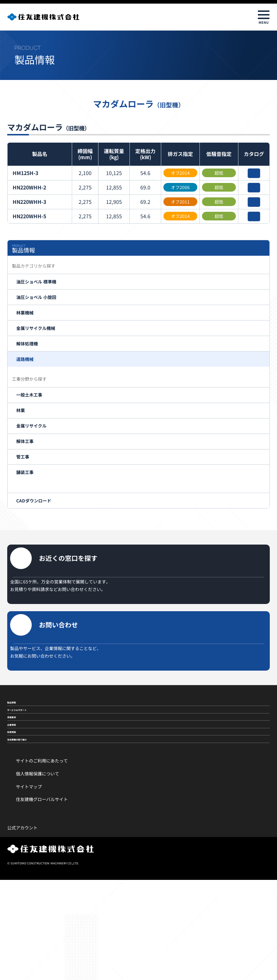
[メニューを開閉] (264, 17)
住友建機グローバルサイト (42, 899)
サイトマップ (29, 886)
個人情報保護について (38, 874)
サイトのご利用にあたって (42, 861)
